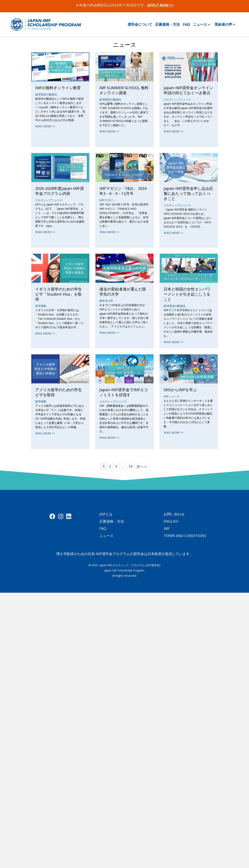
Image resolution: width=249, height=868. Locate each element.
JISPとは (106, 514)
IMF (167, 528)
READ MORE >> (45, 126)
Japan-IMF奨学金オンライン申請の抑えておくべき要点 (188, 90)
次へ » (141, 466)
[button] (209, 24)
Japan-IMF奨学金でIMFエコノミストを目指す (124, 392)
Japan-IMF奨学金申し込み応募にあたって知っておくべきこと (188, 193)
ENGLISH (171, 521)
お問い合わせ (174, 514)
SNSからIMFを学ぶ (180, 390)
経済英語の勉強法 (46, 94)
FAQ (103, 528)
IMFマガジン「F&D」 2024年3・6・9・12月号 (123, 191)
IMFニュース (171, 396)
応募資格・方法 (112, 521)
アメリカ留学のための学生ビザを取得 (59, 392)
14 (130, 466)
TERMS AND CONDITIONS (185, 536)
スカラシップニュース (177, 99)
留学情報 (41, 306)
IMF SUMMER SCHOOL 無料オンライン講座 (124, 90)
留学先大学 (106, 301)
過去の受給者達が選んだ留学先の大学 (123, 292)
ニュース (106, 536)
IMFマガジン (107, 200)
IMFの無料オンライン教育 (58, 88)
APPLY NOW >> (160, 5)
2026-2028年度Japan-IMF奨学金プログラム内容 (60, 191)
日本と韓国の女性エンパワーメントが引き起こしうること (187, 294)
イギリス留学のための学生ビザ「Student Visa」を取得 (59, 294)
